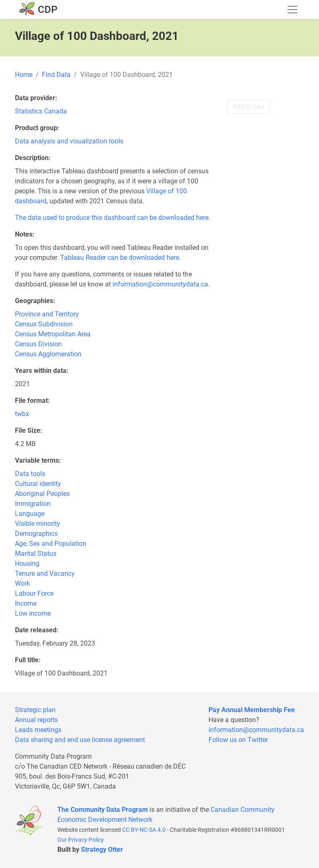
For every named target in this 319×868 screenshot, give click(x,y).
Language (30, 514)
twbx (22, 414)
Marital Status (36, 554)
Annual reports (36, 720)
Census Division (38, 344)
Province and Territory (47, 314)
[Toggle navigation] (292, 10)
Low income (33, 613)
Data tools (30, 474)
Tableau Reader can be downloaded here (120, 258)
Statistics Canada (41, 111)
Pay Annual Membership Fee (252, 710)
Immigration (33, 504)
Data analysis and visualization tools (69, 141)
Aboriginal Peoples (42, 494)
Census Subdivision (44, 324)
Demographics (36, 534)
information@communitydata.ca (160, 284)
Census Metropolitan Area (53, 334)
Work (22, 583)
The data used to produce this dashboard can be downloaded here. (113, 218)
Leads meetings (38, 730)
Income (26, 603)
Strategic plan (35, 710)
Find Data (56, 75)
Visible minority (38, 524)
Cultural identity (38, 484)
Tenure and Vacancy (45, 573)
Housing (27, 563)
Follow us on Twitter (238, 740)
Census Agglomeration (48, 354)
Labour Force (34, 593)
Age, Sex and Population (51, 544)
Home (24, 75)
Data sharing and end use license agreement (80, 740)
